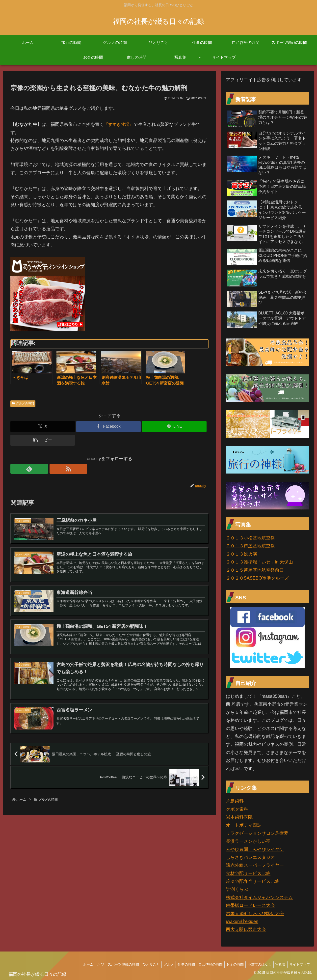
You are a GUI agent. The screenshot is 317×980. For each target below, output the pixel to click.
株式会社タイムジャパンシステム (259, 897)
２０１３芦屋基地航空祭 (250, 546)
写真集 (278, 964)
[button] (43, 440)
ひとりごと (139, 964)
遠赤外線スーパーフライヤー (255, 865)
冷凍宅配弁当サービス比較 (253, 881)
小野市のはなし (256, 964)
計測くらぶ (237, 889)
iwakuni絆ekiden (242, 922)
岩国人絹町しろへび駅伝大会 (255, 914)
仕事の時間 (178, 964)
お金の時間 (230, 964)
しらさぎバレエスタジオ (250, 857)
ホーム (72, 964)
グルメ (158, 964)
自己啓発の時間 (204, 964)
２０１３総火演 (241, 554)
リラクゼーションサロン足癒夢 (257, 833)
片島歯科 (235, 801)
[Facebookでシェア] (108, 427)
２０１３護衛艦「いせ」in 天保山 (259, 562)
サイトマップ (299, 964)
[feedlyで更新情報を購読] (15, 469)
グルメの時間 (23, 403)
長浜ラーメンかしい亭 (248, 841)
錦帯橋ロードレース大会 (250, 905)
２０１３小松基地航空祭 (250, 538)
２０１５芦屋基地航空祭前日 (255, 570)
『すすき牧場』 (120, 124)
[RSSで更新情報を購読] (27, 469)
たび (86, 964)
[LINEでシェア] (174, 427)
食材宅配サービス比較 (248, 873)
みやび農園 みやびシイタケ (255, 849)
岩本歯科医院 (239, 817)
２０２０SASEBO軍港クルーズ (257, 578)
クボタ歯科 (237, 809)
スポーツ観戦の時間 (110, 964)
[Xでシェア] (43, 427)
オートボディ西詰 (244, 825)
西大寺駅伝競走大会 (246, 929)
